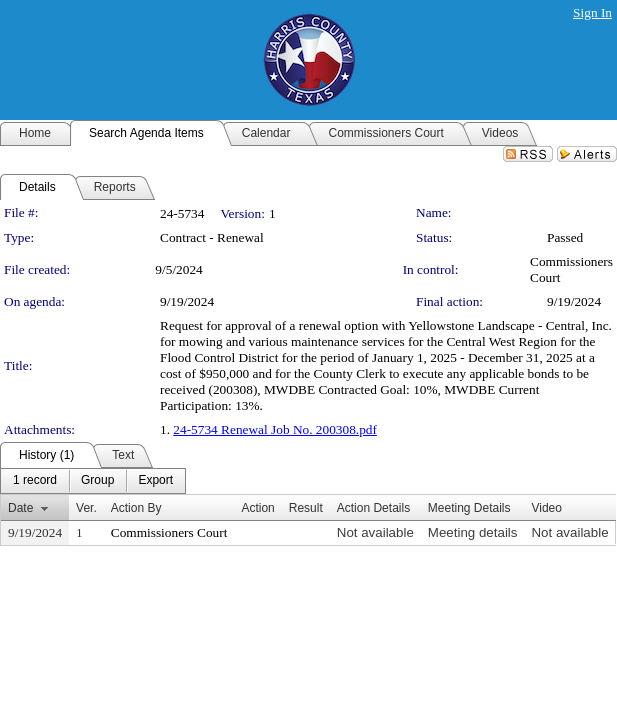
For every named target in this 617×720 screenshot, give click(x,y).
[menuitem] (35, 481)
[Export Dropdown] (155, 481)
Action (257, 508)
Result (306, 508)
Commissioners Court (169, 532)
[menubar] (93, 481)
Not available (375, 532)
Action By (136, 508)
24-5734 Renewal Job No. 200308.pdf (275, 429)
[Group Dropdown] (97, 481)
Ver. (86, 508)
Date (20, 508)
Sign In (592, 12)
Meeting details (473, 532)
